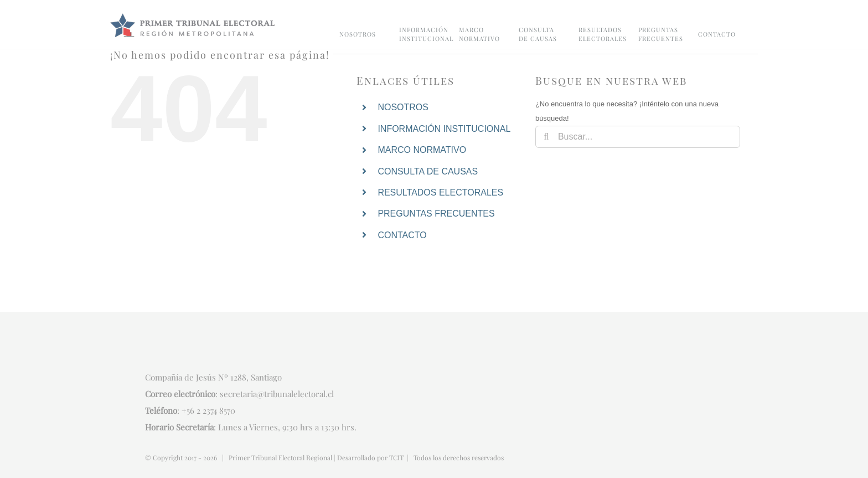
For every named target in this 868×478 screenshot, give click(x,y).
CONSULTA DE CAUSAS (428, 171)
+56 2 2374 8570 (208, 410)
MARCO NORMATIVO (422, 150)
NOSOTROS (403, 107)
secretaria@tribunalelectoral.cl (277, 394)
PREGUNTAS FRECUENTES (436, 214)
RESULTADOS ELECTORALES (440, 192)
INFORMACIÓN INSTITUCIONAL (444, 129)
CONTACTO (402, 235)
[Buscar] (546, 137)
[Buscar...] (638, 137)
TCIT (396, 458)
